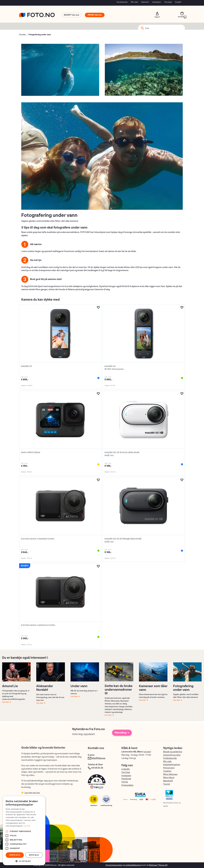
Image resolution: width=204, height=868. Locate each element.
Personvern (169, 768)
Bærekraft (168, 781)
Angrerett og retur (172, 755)
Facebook (126, 779)
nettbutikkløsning (133, 865)
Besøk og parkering (173, 752)
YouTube (126, 772)
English (178, 2)
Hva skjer (168, 2)
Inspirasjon (157, 2)
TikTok (125, 782)
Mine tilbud (169, 778)
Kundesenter (122, 2)
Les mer (6, 702)
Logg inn (157, 14)
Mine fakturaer (170, 774)
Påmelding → (122, 733)
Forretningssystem (114, 865)
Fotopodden (127, 785)
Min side (134, 2)
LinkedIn (126, 769)
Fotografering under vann (40, 35)
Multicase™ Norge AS (158, 865)
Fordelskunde (170, 758)
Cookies (167, 771)
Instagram (126, 776)
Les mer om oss (32, 793)
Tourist (167, 784)
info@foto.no (98, 758)
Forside (22, 35)
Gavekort (145, 2)
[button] (102, 782)
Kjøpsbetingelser (172, 765)
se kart (147, 752)
